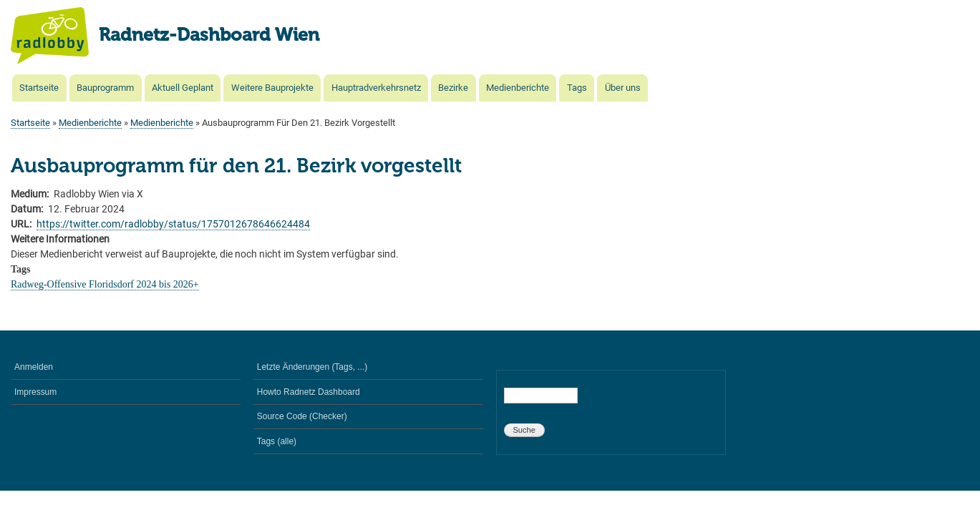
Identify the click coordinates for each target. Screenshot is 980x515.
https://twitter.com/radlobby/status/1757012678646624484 (173, 224)
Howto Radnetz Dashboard (309, 392)
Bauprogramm (105, 88)
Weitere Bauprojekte (272, 88)
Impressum (35, 392)
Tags (577, 88)
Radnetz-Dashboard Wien (209, 36)
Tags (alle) (277, 441)
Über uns (623, 88)
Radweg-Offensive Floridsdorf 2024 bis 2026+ (105, 284)
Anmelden (34, 367)
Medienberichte (518, 88)
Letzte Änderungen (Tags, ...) (312, 367)
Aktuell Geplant (183, 88)
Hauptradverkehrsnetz (376, 88)
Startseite (39, 88)
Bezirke (453, 88)
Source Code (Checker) (302, 416)
